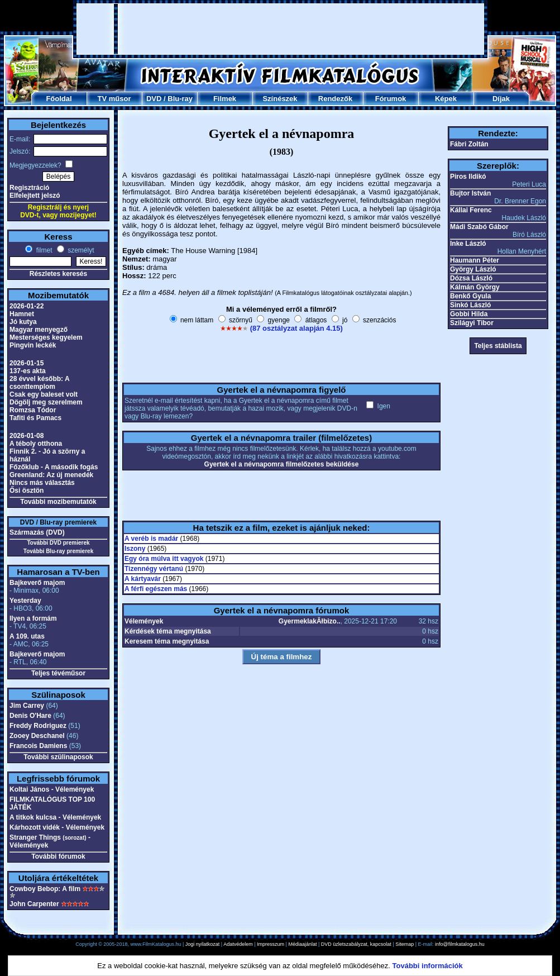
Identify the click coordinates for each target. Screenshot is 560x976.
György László (473, 269)
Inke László (468, 244)
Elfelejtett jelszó (35, 196)
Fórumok (391, 99)
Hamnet (22, 314)
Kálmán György (475, 287)
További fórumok (58, 856)
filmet (43, 250)
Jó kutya (23, 322)
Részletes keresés (58, 274)
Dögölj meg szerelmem (46, 402)
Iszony (135, 549)
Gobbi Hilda (469, 314)
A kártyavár (143, 579)
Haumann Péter (475, 260)
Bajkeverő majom (37, 583)
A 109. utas (27, 636)
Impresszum (271, 944)
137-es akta (28, 371)
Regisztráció (29, 188)
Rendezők (335, 99)
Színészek (280, 99)
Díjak (501, 99)
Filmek (225, 99)
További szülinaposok (58, 757)
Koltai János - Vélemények (52, 789)
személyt (80, 250)
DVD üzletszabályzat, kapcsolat (356, 944)
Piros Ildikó (468, 177)
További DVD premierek (58, 543)
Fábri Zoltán (469, 144)
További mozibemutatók (58, 502)
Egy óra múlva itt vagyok (164, 559)
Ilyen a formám (33, 618)
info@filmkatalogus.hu (460, 944)
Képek (446, 99)
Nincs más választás (42, 483)
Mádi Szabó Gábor (479, 227)
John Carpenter (34, 904)
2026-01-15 (27, 363)
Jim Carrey (27, 706)
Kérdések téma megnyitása (168, 631)
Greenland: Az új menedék (51, 475)
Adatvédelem (238, 944)
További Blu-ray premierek (58, 551)
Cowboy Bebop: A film (45, 889)
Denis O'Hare (30, 716)
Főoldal (59, 99)
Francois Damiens (38, 746)
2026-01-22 (27, 306)
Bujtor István (470, 193)
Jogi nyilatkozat (203, 944)
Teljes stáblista (498, 346)
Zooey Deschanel (37, 736)
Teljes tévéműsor (58, 673)
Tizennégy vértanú (154, 569)
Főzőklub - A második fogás (54, 467)
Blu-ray (180, 99)
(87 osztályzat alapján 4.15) (296, 328)
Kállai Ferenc (471, 210)
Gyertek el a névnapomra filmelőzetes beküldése (282, 464)
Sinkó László (470, 305)
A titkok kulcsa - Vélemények (55, 817)
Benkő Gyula (470, 296)
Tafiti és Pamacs (35, 418)
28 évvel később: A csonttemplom (39, 383)
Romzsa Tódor (33, 410)
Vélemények (144, 621)
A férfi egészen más (156, 589)
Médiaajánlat (302, 944)
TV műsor (114, 99)
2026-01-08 (27, 436)
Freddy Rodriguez (38, 726)
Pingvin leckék (33, 345)
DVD (154, 99)
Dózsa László (471, 278)
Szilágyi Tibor (472, 323)
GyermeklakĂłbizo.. (310, 621)
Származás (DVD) (37, 532)
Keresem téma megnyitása (167, 641)
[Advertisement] (143, 29)
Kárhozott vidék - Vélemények (57, 827)
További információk (428, 966)
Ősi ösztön (27, 491)
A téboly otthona (36, 444)
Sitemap (405, 944)
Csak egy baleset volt (44, 394)
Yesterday (25, 601)
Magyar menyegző (39, 330)
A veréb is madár (151, 539)
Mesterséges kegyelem (46, 337)
